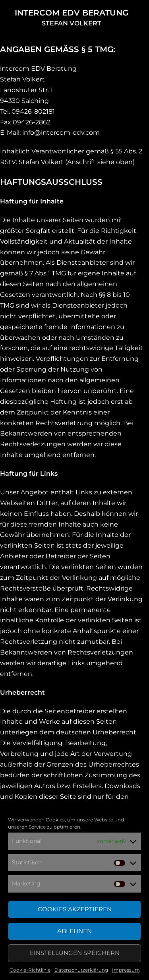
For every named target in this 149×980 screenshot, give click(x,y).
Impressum (126, 970)
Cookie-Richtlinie (30, 970)
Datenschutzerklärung (81, 970)
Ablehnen (74, 931)
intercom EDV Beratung (72, 13)
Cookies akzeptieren (75, 909)
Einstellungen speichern (75, 953)
